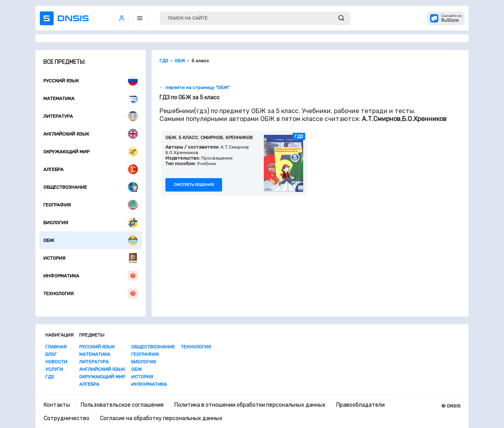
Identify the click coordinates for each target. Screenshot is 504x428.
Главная (56, 347)
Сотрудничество (67, 418)
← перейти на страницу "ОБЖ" (195, 87)
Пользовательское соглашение (122, 405)
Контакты (57, 405)
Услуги (54, 369)
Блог (51, 354)
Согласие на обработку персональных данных (161, 418)
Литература (91, 116)
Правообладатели (360, 405)
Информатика (91, 276)
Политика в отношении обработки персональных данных (250, 405)
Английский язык (91, 134)
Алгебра (91, 169)
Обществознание (91, 187)
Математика (91, 98)
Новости (56, 362)
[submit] (341, 18)
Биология (91, 222)
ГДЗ (50, 377)
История (91, 258)
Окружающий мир (91, 152)
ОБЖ (91, 240)
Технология (91, 293)
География (91, 205)
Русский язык (91, 81)
